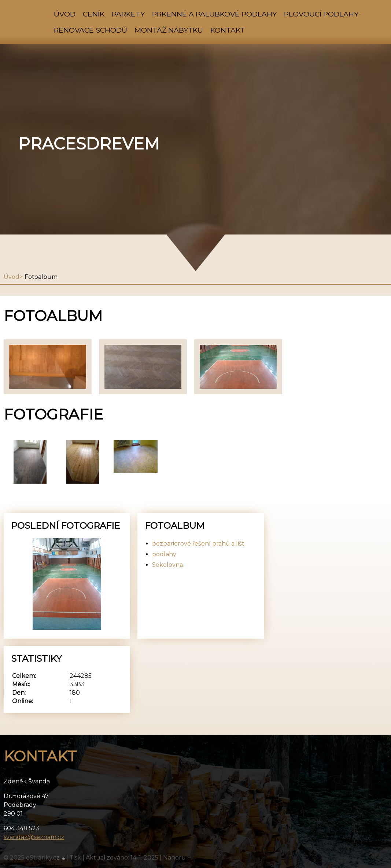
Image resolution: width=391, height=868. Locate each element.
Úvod (65, 14)
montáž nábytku (169, 30)
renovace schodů (91, 30)
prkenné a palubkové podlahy (214, 14)
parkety (128, 14)
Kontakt (228, 30)
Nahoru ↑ (177, 858)
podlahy (164, 554)
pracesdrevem (89, 144)
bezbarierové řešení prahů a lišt (198, 544)
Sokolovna (167, 565)
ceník (94, 14)
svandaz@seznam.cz (34, 837)
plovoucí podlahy (321, 14)
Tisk (75, 858)
